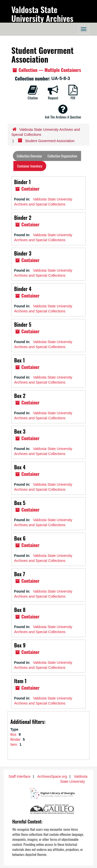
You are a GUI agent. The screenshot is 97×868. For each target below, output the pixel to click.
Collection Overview (29, 156)
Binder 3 (23, 253)
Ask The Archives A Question (63, 112)
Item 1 (20, 681)
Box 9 (20, 645)
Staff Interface (20, 776)
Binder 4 (23, 289)
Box (14, 734)
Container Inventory (30, 166)
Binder (16, 739)
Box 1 (19, 360)
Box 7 (20, 574)
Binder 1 (22, 182)
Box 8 (20, 610)
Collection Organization (62, 156)
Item (14, 745)
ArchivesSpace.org (52, 776)
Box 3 (20, 431)
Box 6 (20, 538)
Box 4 (20, 467)
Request (53, 93)
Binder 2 (23, 218)
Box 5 (20, 503)
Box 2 (20, 396)
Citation (33, 93)
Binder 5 (23, 324)
